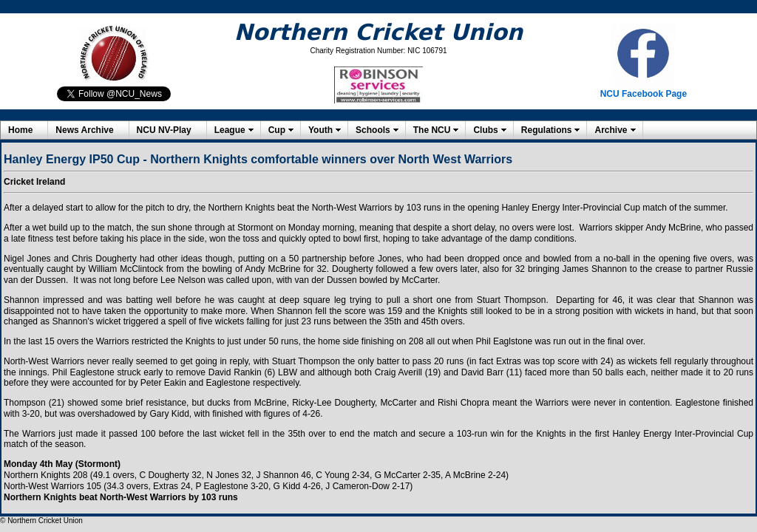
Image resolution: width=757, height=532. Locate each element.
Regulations (547, 130)
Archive (611, 130)
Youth (320, 130)
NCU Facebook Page (644, 94)
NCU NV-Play (164, 130)
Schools (373, 130)
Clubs (485, 130)
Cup (277, 130)
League (230, 130)
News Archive (84, 130)
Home (20, 130)
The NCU (432, 130)
